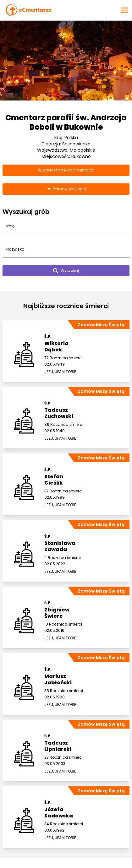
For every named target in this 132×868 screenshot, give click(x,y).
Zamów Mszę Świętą (101, 325)
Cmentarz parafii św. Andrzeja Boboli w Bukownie (66, 122)
